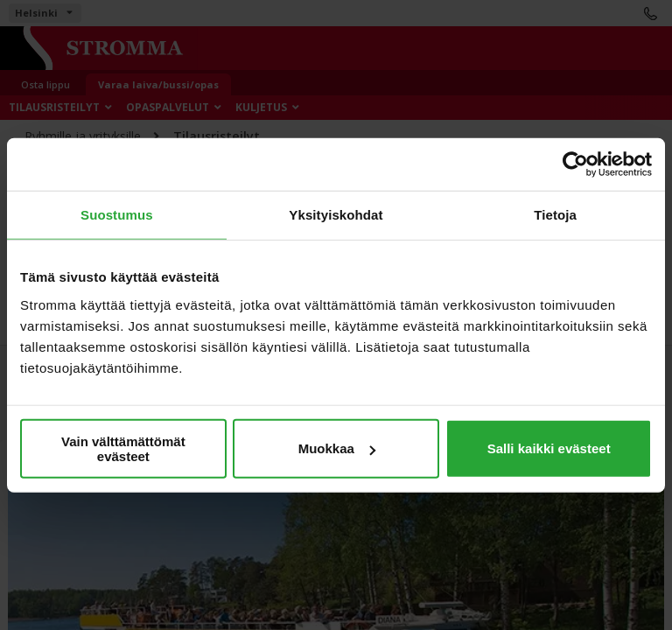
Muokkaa (337, 448)
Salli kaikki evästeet (549, 448)
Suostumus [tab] (117, 215)
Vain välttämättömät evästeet (123, 448)
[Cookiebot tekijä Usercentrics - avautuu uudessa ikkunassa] (575, 164)
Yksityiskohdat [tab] (336, 215)
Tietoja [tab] (555, 215)
